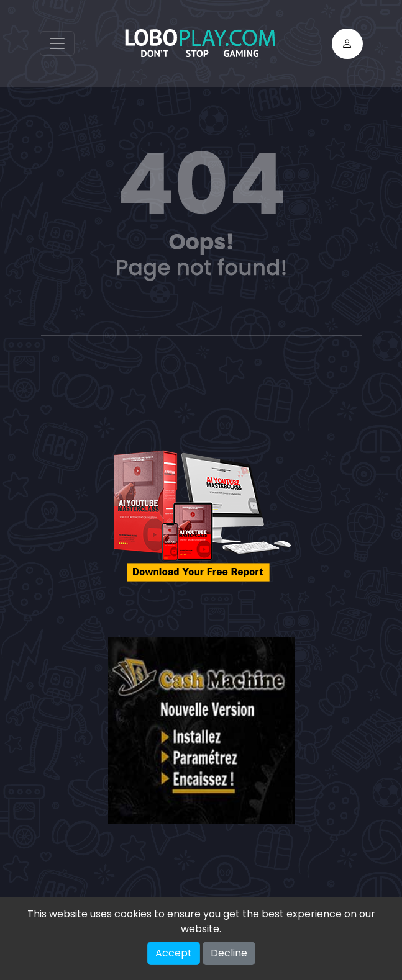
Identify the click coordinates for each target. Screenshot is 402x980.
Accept (174, 953)
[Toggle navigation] (57, 43)
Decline (229, 953)
